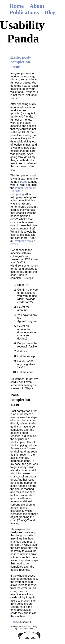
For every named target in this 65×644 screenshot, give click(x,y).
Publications (24, 12)
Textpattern (26, 626)
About (37, 6)
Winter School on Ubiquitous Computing (23, 191)
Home (17, 6)
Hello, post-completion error (21, 62)
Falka (14, 622)
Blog (50, 12)
